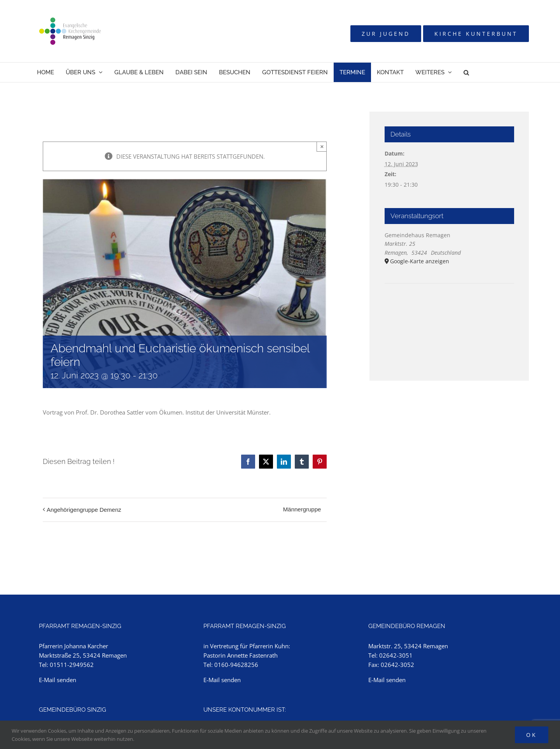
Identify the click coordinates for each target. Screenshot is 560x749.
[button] (466, 72)
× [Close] (322, 146)
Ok (532, 735)
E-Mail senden (58, 680)
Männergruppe (302, 509)
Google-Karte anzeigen (420, 261)
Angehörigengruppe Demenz (84, 510)
